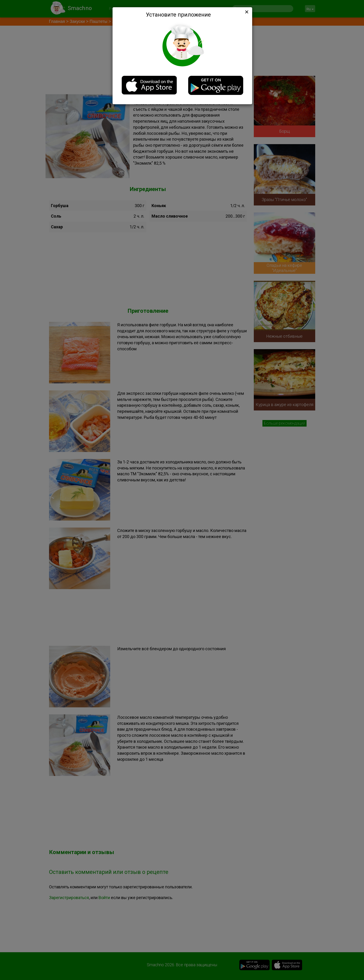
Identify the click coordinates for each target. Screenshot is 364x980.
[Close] (246, 12)
